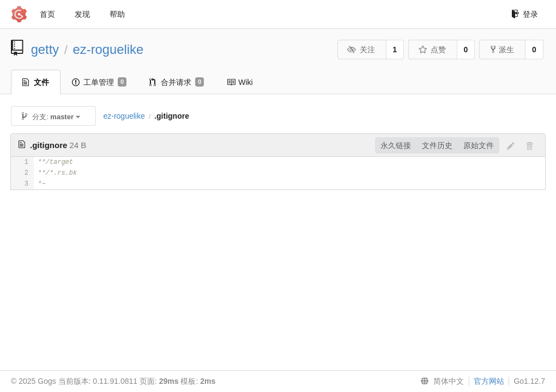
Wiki (240, 82)
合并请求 (177, 82)
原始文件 (479, 145)
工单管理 (99, 82)
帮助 (117, 14)
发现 (82, 14)
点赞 (432, 50)
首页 (47, 14)
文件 (36, 82)
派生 (502, 50)
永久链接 (396, 145)
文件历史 (437, 145)
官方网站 (489, 381)
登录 (525, 14)
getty (45, 49)
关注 (361, 50)
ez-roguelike (108, 49)
